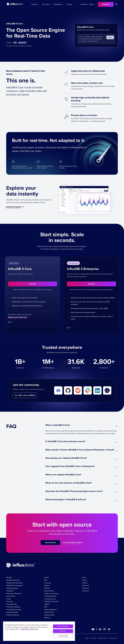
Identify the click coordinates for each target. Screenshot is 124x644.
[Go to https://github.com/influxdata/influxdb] (105, 629)
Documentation (49, 591)
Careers (85, 580)
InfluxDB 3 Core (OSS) (51, 602)
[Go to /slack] (109, 629)
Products (35, 4)
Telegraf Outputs (49, 615)
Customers (48, 583)
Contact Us (84, 4)
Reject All (63, 631)
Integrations (10, 591)
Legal (87, 638)
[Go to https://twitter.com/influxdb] (96, 630)
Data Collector (11, 596)
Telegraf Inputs (49, 612)
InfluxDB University (50, 596)
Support (47, 586)
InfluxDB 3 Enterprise (13, 580)
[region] (39, 631)
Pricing (69, 4)
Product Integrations (51, 610)
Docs (10, 322)
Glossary (47, 618)
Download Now (50, 543)
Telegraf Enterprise (12, 588)
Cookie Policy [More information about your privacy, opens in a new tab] (25, 629)
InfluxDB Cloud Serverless (14, 583)
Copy (110, 37)
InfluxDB (9, 578)
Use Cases (46, 4)
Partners (85, 583)
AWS (46, 607)
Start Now (106, 4)
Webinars (47, 588)
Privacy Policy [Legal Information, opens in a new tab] (34, 629)
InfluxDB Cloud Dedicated (14, 586)
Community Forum (50, 599)
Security (94, 638)
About (84, 578)
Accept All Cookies (63, 626)
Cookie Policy (103, 638)
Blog (46, 580)
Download (33, 284)
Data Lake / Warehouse (14, 594)
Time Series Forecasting (14, 610)
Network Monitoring (12, 615)
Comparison (114, 638)
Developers (58, 4)
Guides (46, 578)
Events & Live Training (51, 594)
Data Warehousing (12, 612)
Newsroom (86, 586)
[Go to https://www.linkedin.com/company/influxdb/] (100, 629)
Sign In (92, 4)
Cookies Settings (63, 636)
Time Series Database (13, 607)
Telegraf (47, 604)
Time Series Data (12, 604)
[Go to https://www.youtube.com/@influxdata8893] (93, 629)
